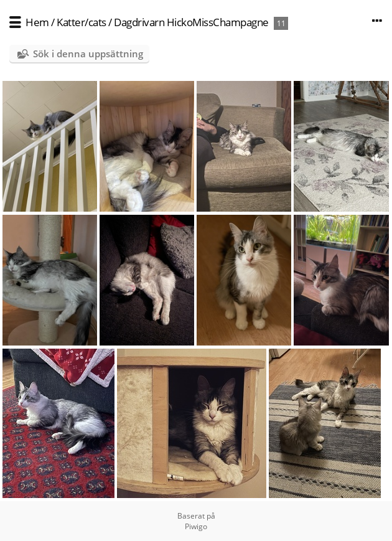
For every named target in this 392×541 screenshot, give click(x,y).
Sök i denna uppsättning (88, 54)
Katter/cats (82, 22)
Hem (37, 22)
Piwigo (196, 526)
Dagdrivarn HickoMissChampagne (191, 22)
